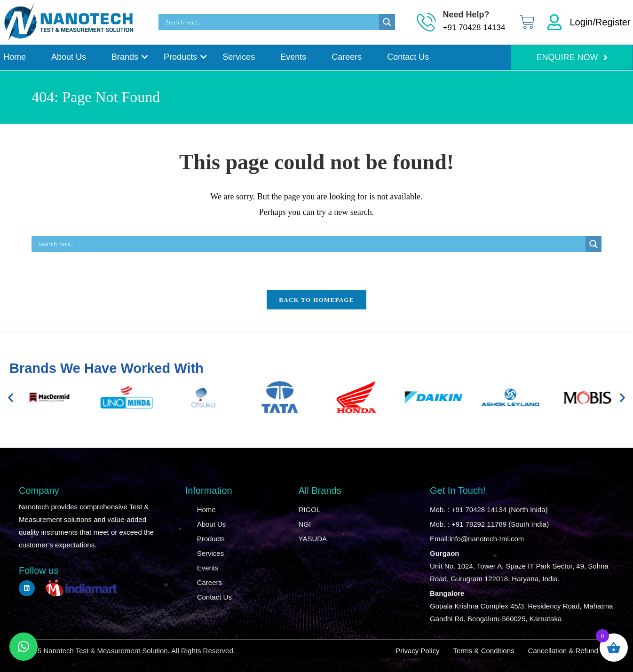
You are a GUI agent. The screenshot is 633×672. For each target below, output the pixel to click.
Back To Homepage (316, 300)
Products (182, 57)
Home (15, 57)
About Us (69, 57)
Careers (347, 57)
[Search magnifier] (387, 22)
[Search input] (271, 22)
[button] (11, 397)
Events (293, 57)
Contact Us (408, 57)
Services (239, 57)
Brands (127, 57)
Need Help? (466, 15)
